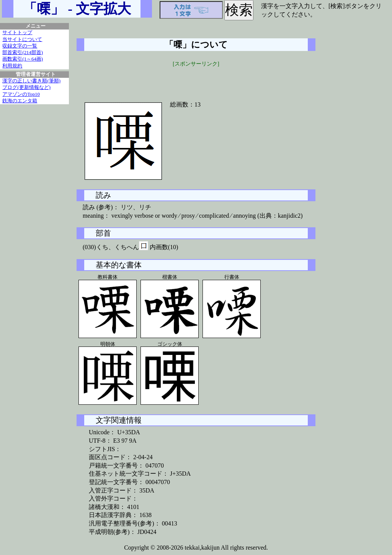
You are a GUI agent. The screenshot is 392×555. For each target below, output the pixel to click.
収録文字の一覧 (20, 46)
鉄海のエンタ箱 (20, 101)
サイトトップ (17, 33)
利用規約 (12, 66)
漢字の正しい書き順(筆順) (31, 81)
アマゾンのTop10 (21, 94)
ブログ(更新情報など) (26, 87)
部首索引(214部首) (23, 53)
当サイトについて (22, 39)
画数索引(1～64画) (23, 59)
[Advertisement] (196, 79)
